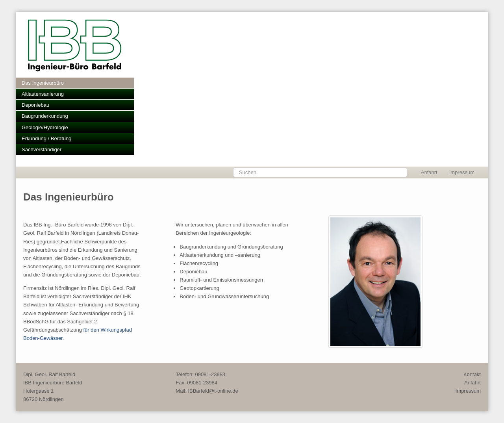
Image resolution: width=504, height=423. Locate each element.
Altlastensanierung (43, 94)
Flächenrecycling (199, 263)
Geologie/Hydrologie (45, 127)
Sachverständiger (42, 149)
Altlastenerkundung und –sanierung (220, 255)
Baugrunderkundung (45, 116)
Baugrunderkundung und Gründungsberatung (231, 247)
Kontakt (472, 374)
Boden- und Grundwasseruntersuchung (224, 296)
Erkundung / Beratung (46, 138)
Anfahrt (429, 172)
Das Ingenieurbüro (43, 83)
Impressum (462, 172)
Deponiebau (35, 105)
